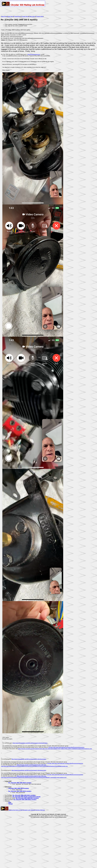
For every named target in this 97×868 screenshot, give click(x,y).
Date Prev (4, 16)
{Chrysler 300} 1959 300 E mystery (19, 788)
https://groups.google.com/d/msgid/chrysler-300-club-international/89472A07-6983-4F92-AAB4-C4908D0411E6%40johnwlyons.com (55, 749)
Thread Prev (17, 16)
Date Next (10, 16)
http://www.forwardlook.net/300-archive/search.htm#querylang (30, 743)
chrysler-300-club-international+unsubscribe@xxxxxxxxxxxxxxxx (66, 747)
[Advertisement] (23, 11)
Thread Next (25, 16)
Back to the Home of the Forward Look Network (22, 810)
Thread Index (40, 16)
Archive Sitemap (40, 810)
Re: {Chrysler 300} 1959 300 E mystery (20, 783)
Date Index (32, 16)
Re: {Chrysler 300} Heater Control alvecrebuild (26, 797)
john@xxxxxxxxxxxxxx (34, 54)
